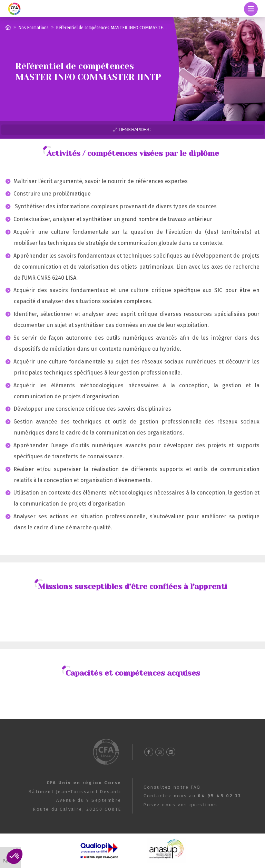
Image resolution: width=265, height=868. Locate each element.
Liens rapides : (135, 129)
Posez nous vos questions (180, 805)
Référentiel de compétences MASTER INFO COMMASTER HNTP (117, 27)
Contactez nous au (193, 796)
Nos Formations (33, 27)
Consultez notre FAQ (172, 787)
